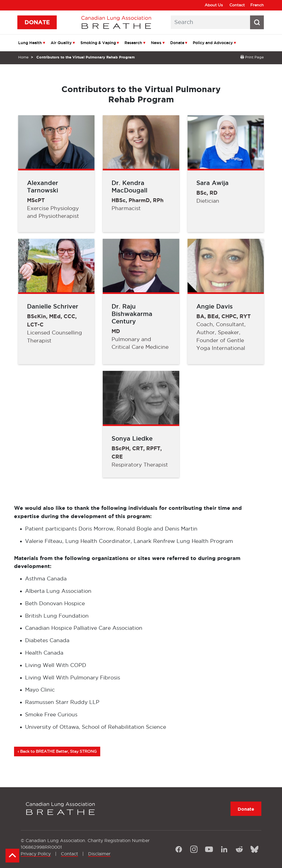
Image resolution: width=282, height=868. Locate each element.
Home (23, 57)
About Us (214, 5)
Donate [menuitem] (177, 43)
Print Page (252, 57)
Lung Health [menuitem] (30, 43)
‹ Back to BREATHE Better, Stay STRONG (57, 751)
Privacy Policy (36, 854)
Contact (237, 5)
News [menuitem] (156, 43)
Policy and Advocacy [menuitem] (213, 43)
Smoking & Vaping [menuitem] (98, 43)
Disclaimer (99, 854)
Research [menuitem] (133, 43)
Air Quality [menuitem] (61, 43)
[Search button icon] (257, 22)
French (257, 5)
